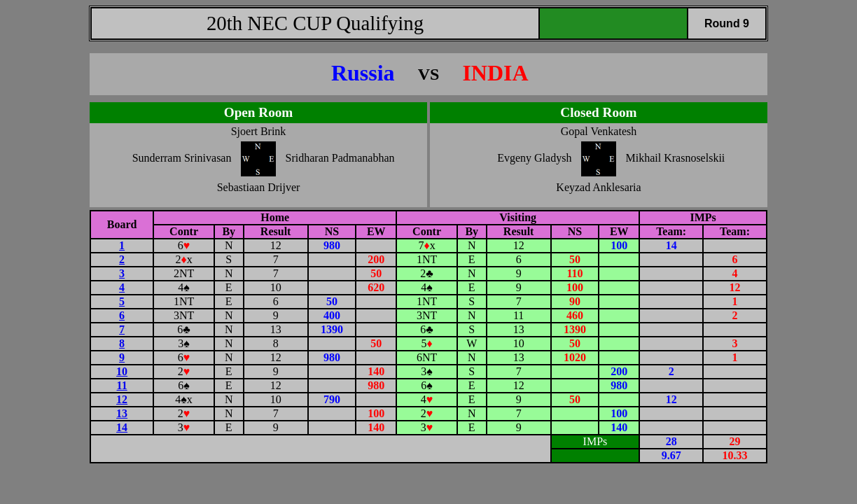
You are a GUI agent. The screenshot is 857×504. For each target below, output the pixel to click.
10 (122, 371)
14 (122, 427)
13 (122, 413)
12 (122, 399)
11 (122, 385)
